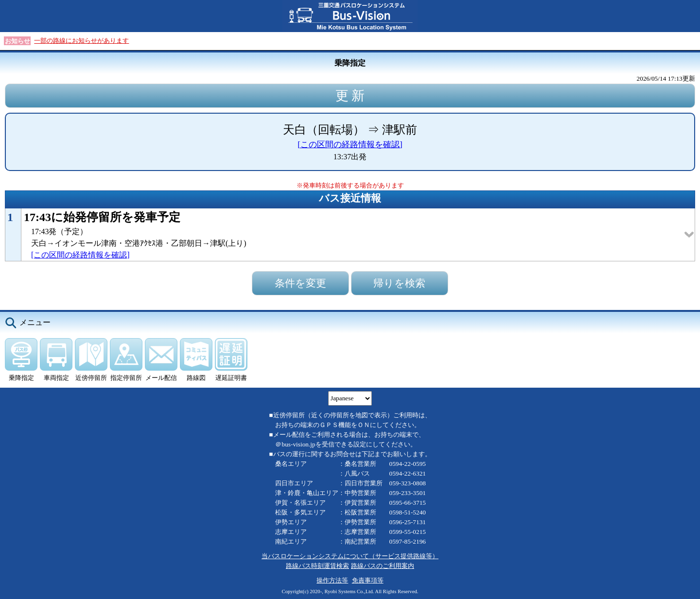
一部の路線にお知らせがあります (81, 41)
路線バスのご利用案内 (383, 566)
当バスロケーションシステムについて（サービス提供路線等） (350, 556)
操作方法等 (332, 580)
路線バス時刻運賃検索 (317, 566)
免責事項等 (368, 580)
